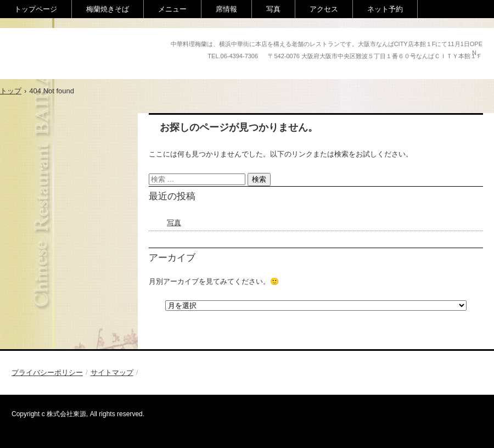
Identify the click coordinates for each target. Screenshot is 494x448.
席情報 (226, 9)
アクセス (324, 9)
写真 (273, 9)
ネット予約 (385, 9)
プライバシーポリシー (47, 373)
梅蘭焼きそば (108, 9)
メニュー (172, 9)
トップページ (36, 9)
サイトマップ (112, 373)
